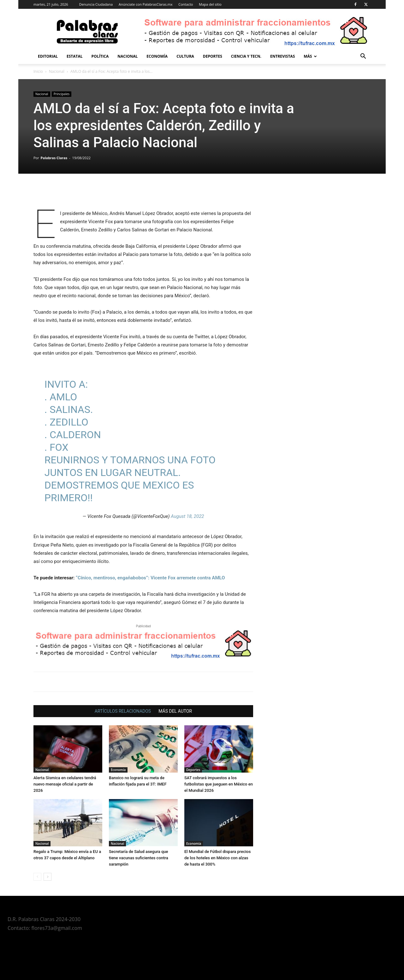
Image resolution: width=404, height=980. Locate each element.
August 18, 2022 (187, 516)
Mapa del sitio (210, 4)
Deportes (213, 56)
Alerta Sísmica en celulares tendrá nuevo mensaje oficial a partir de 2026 (65, 784)
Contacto (186, 4)
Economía (157, 56)
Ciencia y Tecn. (246, 56)
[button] (363, 57)
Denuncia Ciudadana (96, 4)
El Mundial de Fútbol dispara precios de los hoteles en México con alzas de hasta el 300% (217, 858)
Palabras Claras (54, 158)
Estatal (75, 56)
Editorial (48, 56)
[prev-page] (37, 877)
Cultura (185, 56)
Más (310, 56)
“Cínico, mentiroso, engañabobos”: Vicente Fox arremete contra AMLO (150, 578)
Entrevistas (282, 56)
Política (100, 56)
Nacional (128, 56)
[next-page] (48, 877)
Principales (62, 94)
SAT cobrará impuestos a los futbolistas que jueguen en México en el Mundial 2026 (219, 784)
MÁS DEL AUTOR (175, 711)
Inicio (38, 71)
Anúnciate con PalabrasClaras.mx (146, 4)
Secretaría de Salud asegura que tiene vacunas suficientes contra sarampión (139, 858)
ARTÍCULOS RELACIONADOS (123, 711)
